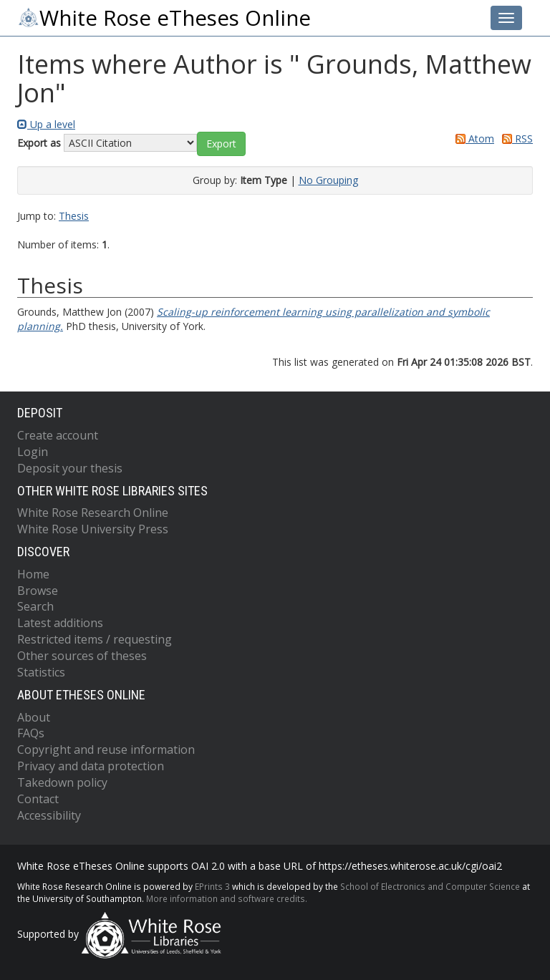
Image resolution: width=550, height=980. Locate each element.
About (34, 717)
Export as (39, 143)
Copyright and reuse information (106, 749)
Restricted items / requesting (95, 639)
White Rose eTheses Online (164, 18)
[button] (221, 144)
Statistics (41, 672)
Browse (38, 591)
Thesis (74, 216)
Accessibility (49, 815)
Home (33, 574)
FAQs (31, 733)
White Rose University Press (93, 529)
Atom (472, 139)
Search (35, 606)
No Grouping (328, 180)
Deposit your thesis (70, 468)
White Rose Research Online (93, 513)
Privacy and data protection (91, 766)
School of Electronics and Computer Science (430, 886)
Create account (58, 435)
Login (33, 452)
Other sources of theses (82, 656)
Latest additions (60, 623)
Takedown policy (62, 782)
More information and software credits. (227, 898)
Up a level (46, 124)
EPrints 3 (212, 886)
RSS (515, 139)
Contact (38, 799)
